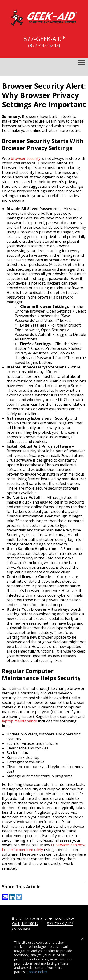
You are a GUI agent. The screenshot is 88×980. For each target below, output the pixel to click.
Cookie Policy (37, 972)
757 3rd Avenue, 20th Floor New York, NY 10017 (43, 921)
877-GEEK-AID (43, 39)
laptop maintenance (19, 721)
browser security (26, 158)
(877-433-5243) (44, 45)
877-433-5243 (21, 929)
